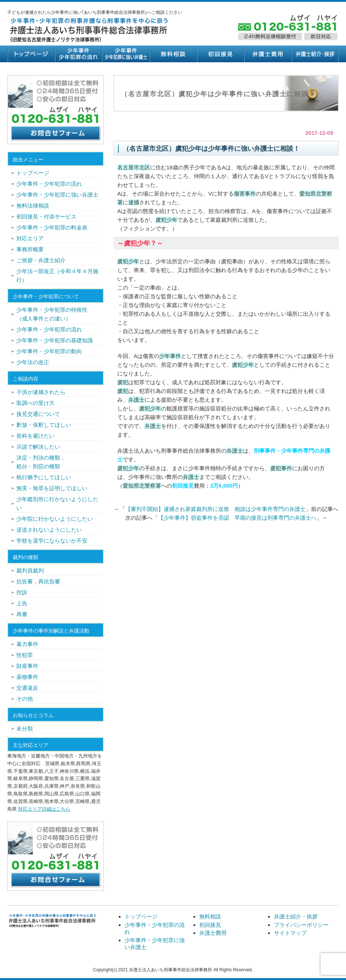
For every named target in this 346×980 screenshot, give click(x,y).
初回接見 (220, 54)
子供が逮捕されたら (41, 392)
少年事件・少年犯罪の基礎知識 (55, 340)
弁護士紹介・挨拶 (315, 54)
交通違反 (27, 688)
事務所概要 (30, 249)
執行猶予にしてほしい (44, 477)
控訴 (22, 592)
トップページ (31, 54)
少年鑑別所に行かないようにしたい (57, 503)
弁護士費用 (268, 54)
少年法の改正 (33, 362)
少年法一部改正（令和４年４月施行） (57, 275)
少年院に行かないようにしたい (55, 519)
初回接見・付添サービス (46, 217)
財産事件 (27, 666)
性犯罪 (25, 655)
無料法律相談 (33, 206)
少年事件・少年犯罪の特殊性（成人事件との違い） (52, 314)
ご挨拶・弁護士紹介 (41, 260)
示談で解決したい (38, 447)
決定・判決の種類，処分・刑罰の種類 (41, 462)
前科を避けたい (36, 436)
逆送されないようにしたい (49, 530)
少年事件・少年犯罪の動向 (49, 351)
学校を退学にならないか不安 (52, 541)
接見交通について (38, 414)
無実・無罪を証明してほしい (52, 488)
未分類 (25, 729)
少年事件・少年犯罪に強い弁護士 (126, 54)
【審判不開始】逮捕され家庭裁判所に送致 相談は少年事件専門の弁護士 (215, 509)
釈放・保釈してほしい (44, 425)
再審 (22, 614)
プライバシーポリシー (301, 925)
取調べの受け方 (36, 403)
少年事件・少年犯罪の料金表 (52, 227)
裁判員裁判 (30, 570)
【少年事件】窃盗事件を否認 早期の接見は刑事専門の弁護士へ (237, 518)
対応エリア (30, 238)
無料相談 (173, 54)
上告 (22, 603)
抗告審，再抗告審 (38, 581)
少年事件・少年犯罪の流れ (78, 54)
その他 (25, 699)
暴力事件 (27, 644)
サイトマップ (290, 933)
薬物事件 (27, 677)
